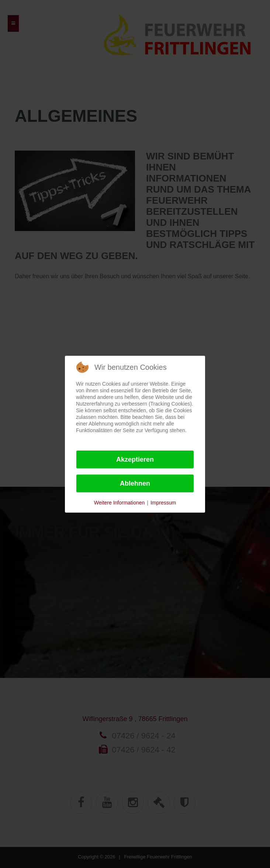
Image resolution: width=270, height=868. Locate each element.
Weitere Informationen (119, 503)
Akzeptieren (135, 459)
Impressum (163, 503)
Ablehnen (135, 483)
